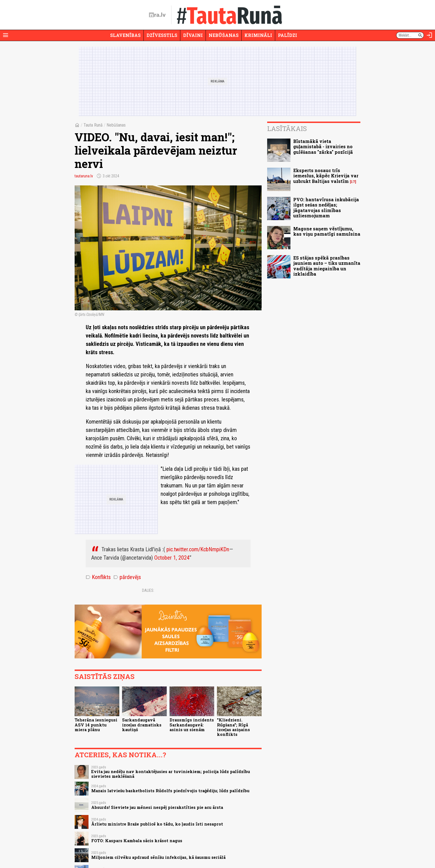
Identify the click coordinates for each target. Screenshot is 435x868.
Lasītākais (287, 129)
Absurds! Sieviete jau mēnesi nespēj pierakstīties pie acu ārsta (157, 807)
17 (353, 182)
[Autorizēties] (429, 35)
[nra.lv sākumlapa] (157, 15)
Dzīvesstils (162, 35)
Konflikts (98, 577)
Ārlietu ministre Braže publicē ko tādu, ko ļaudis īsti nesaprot (157, 824)
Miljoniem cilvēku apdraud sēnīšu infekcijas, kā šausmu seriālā (158, 857)
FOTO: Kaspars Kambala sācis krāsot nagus (137, 841)
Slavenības (125, 35)
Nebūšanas (224, 35)
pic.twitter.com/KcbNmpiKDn (198, 549)
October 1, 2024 (172, 558)
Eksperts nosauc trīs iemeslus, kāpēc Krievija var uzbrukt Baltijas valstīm (326, 176)
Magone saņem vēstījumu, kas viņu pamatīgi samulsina (327, 231)
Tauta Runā (93, 125)
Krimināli (258, 35)
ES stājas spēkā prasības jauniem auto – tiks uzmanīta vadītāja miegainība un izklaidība (327, 266)
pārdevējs (127, 577)
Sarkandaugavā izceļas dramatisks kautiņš (142, 725)
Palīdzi (288, 35)
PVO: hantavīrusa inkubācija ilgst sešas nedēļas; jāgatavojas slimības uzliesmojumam (326, 207)
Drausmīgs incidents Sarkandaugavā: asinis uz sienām (192, 725)
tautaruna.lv (84, 176)
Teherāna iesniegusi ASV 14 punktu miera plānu (96, 725)
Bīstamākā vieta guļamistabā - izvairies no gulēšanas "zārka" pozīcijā (323, 146)
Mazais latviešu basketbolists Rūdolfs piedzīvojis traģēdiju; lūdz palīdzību (170, 791)
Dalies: (148, 590)
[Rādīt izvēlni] (6, 35)
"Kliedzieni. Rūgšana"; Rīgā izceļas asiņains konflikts (233, 727)
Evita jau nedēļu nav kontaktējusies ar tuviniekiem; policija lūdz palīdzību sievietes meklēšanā (171, 774)
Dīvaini (193, 35)
